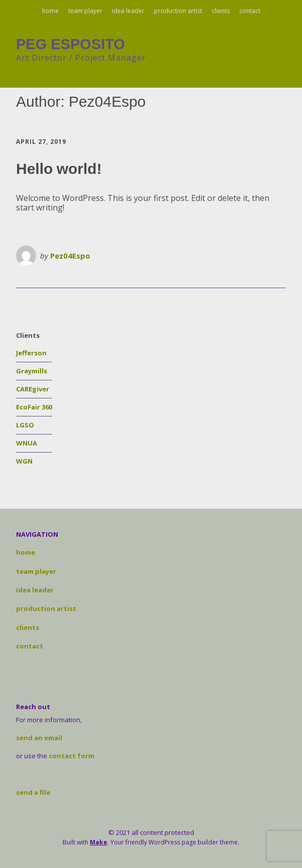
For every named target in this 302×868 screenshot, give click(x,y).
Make (99, 842)
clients (221, 11)
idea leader (128, 11)
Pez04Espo (70, 256)
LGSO (25, 425)
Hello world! (59, 169)
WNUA (27, 443)
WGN (24, 461)
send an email (39, 738)
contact (250, 11)
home (50, 11)
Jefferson (31, 353)
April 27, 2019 (41, 142)
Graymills (32, 371)
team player (85, 11)
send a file (33, 792)
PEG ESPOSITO (70, 44)
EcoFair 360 (34, 407)
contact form (71, 756)
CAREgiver (33, 389)
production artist (178, 11)
